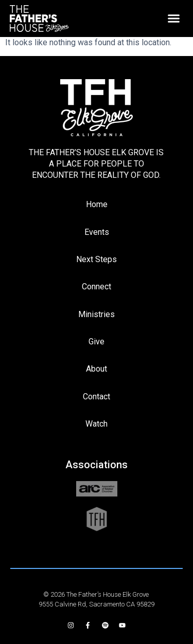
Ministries (97, 314)
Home (97, 204)
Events (97, 232)
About (97, 369)
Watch (97, 424)
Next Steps (97, 259)
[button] (174, 19)
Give (97, 342)
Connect (97, 287)
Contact (97, 397)
